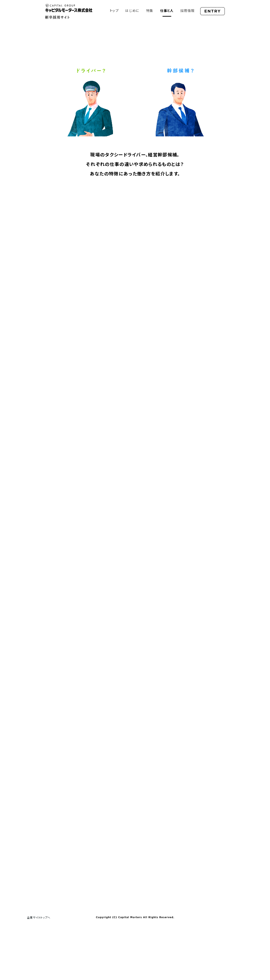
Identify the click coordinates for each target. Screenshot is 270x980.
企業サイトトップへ (39, 917)
